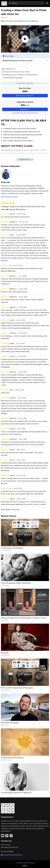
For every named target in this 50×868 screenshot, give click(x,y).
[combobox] (26, 3)
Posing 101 (5, 653)
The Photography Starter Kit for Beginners (16, 793)
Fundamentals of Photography (12, 548)
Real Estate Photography (10, 723)
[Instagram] (11, 836)
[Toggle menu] (47, 3)
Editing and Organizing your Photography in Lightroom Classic (24, 618)
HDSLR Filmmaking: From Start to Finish (17, 61)
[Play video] (25, 39)
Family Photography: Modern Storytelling (16, 583)
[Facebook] (7, 836)
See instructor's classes (9, 197)
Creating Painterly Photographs (12, 758)
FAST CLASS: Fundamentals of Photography (17, 688)
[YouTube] (3, 836)
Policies (25, 865)
